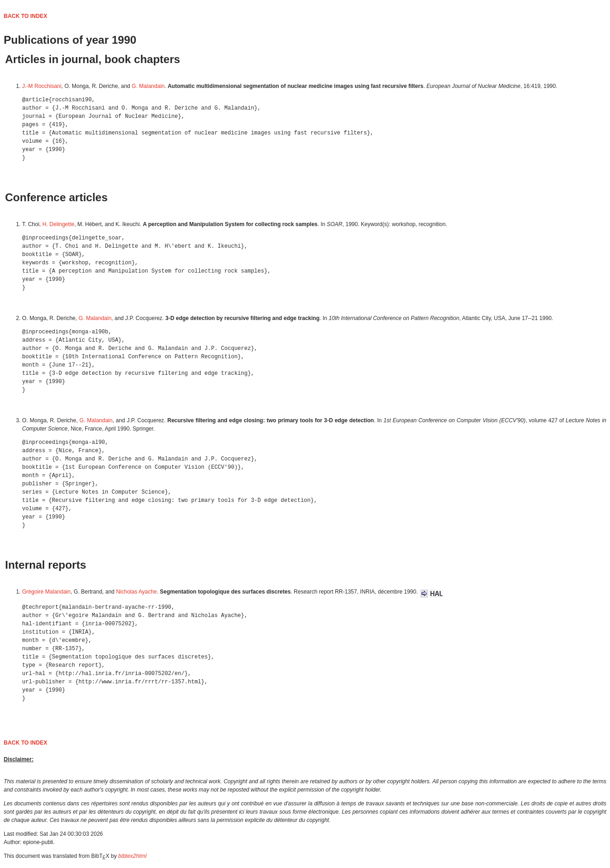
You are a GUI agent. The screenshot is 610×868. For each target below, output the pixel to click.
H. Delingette (58, 224)
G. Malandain (148, 86)
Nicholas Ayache (137, 592)
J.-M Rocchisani (42, 86)
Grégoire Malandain (46, 592)
